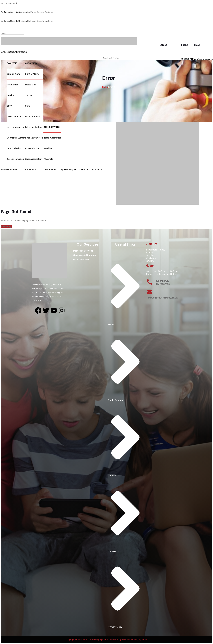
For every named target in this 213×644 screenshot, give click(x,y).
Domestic (12, 63)
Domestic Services (85, 251)
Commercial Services (86, 255)
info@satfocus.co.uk (204, 59)
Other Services (83, 259)
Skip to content (10, 4)
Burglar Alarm (14, 74)
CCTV (9, 106)
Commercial (32, 63)
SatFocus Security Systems (14, 12)
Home (105, 87)
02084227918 (188, 59)
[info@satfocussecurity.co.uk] (150, 292)
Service (10, 95)
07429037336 (163, 284)
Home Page (7, 227)
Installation (13, 85)
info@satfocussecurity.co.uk (162, 298)
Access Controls (15, 117)
